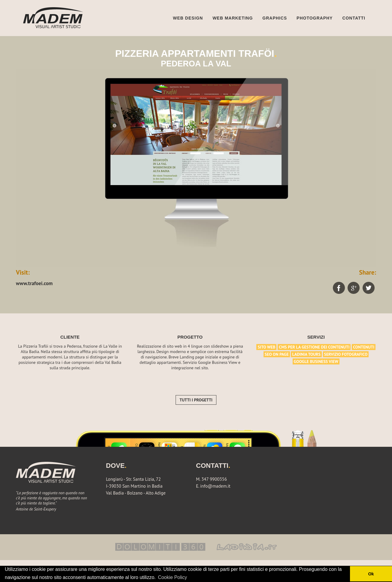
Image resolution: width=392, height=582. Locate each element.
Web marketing (233, 18)
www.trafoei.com (34, 283)
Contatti (354, 18)
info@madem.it (215, 486)
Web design (188, 18)
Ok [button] (371, 574)
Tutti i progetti (196, 400)
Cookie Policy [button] (172, 577)
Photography (315, 18)
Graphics (275, 18)
